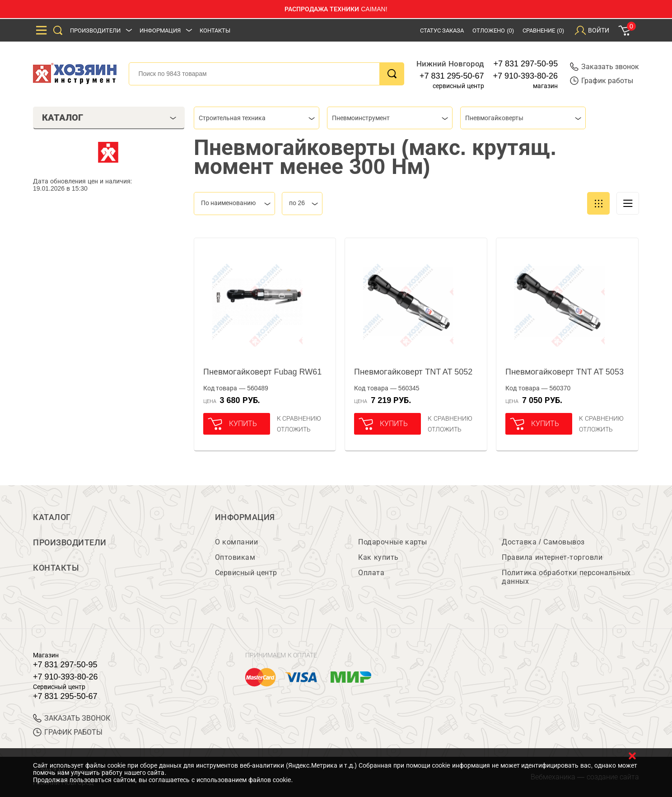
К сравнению (299, 418)
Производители (95, 30)
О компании (236, 542)
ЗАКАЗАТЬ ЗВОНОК (72, 718)
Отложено (493, 30)
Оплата (371, 573)
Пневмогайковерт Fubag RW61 (263, 372)
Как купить (378, 557)
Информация (160, 30)
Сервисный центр (246, 573)
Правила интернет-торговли (552, 557)
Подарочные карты (392, 542)
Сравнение (543, 30)
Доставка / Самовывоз (543, 542)
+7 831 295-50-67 (452, 76)
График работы (602, 81)
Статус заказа (442, 30)
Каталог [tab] (109, 117)
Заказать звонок (604, 67)
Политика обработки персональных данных (566, 577)
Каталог (52, 517)
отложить (294, 429)
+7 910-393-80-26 (526, 76)
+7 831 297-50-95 (526, 64)
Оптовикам (235, 557)
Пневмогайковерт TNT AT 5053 (565, 372)
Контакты (215, 30)
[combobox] (257, 118)
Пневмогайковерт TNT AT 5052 (413, 372)
